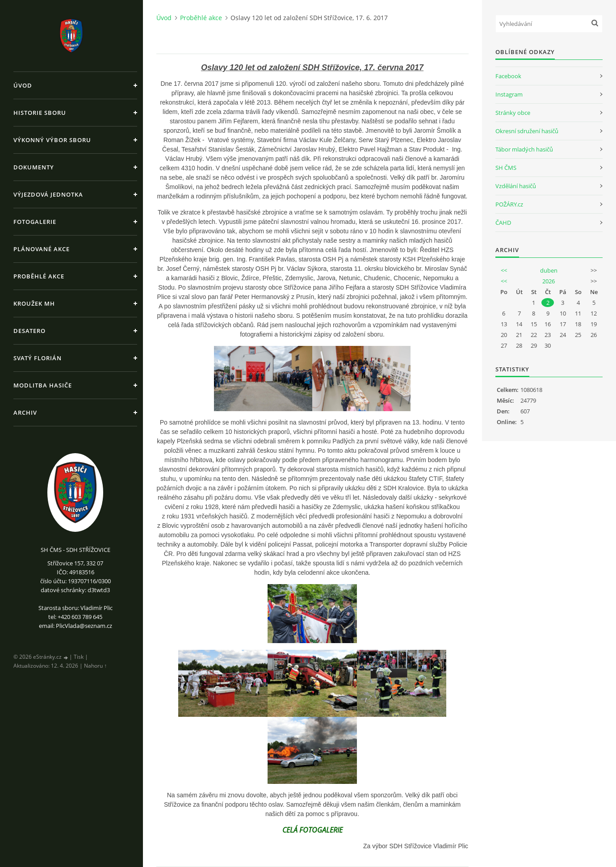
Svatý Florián (38, 358)
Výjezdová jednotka (48, 194)
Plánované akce (42, 249)
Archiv (25, 412)
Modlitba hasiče (43, 385)
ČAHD (503, 223)
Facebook (508, 76)
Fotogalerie (35, 222)
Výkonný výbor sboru (52, 140)
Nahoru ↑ (95, 666)
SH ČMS (506, 168)
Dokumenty (34, 167)
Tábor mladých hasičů (524, 149)
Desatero (29, 331)
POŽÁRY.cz (509, 204)
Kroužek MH (34, 303)
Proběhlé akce (39, 276)
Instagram (509, 94)
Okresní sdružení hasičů (527, 131)
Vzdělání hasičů (516, 186)
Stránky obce (513, 113)
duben (549, 270)
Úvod (23, 85)
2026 (549, 281)
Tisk (79, 657)
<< (504, 270)
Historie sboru (40, 113)
